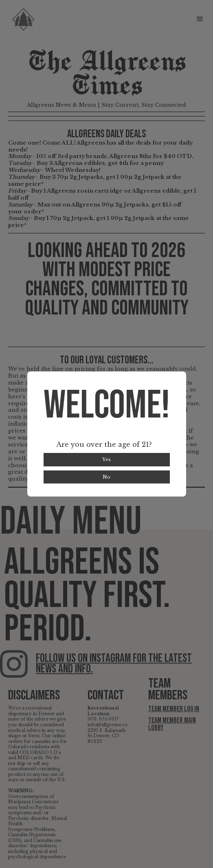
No (106, 477)
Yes (106, 459)
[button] (204, 19)
